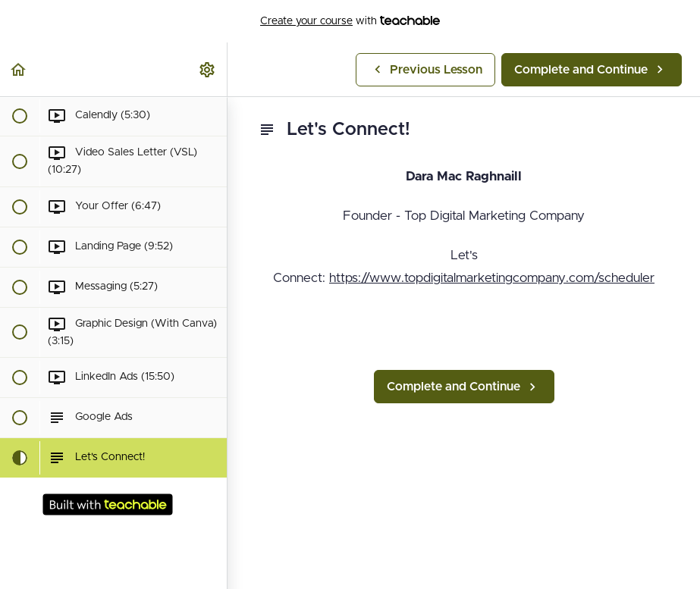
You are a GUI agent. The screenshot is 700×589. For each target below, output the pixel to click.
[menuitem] (208, 69)
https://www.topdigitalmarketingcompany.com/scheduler (492, 278)
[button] (19, 69)
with (350, 21)
